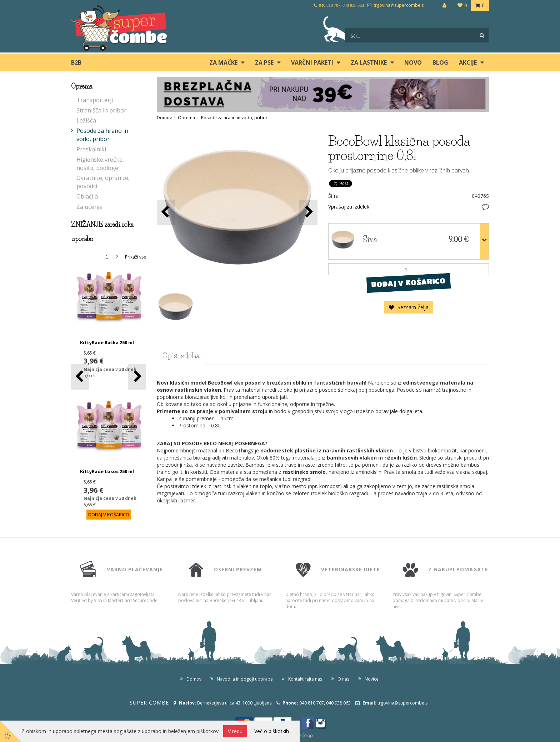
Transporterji (95, 100)
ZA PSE (264, 62)
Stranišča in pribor (101, 110)
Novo (413, 62)
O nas (343, 679)
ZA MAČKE (223, 62)
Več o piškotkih (272, 731)
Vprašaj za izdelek (349, 207)
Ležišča (86, 120)
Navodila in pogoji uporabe (245, 679)
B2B (76, 62)
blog (440, 62)
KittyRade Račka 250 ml (107, 342)
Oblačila (87, 196)
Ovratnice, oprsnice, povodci (103, 182)
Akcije (468, 62)
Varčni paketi (312, 62)
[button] (137, 377)
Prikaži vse (136, 257)
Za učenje (89, 207)
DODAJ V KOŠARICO (408, 283)
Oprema (186, 118)
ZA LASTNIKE (369, 62)
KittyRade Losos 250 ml (107, 471)
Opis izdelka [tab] (181, 356)
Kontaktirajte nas (305, 679)
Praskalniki (91, 149)
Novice (372, 679)
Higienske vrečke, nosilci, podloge (100, 164)
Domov (164, 118)
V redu (235, 731)
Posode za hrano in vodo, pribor (102, 135)
